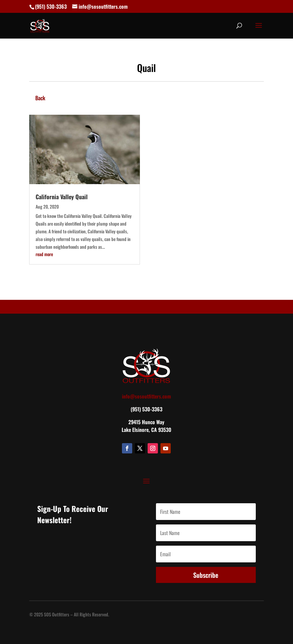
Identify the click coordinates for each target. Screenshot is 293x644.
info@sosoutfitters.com (146, 396)
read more (44, 254)
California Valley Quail (62, 197)
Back (40, 98)
